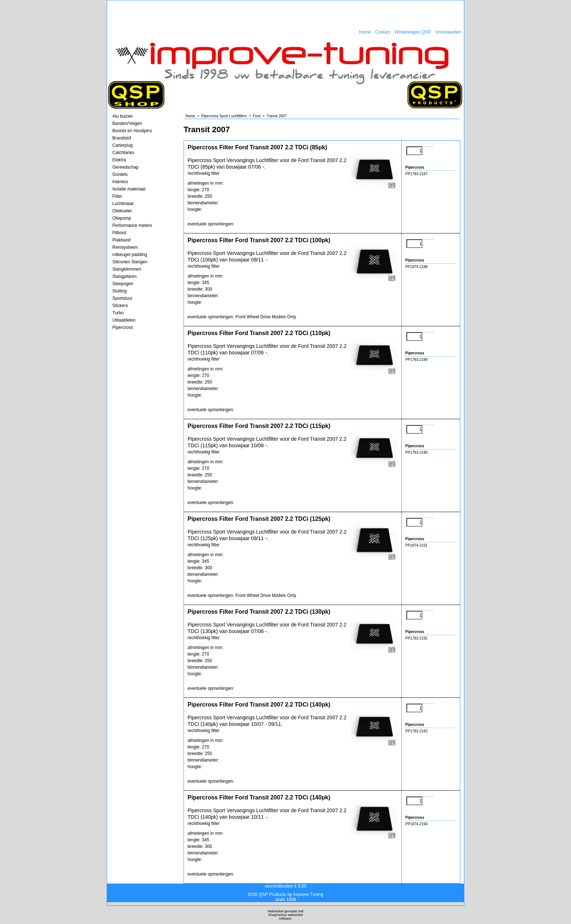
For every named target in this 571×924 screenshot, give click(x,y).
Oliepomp (122, 218)
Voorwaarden (448, 32)
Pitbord (119, 233)
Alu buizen (123, 116)
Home (365, 32)
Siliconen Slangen (130, 262)
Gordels (120, 174)
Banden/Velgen (127, 123)
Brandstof (122, 138)
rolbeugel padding (130, 255)
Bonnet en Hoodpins (132, 131)
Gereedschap (126, 167)
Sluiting (120, 291)
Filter (117, 196)
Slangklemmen (127, 269)
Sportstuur (123, 298)
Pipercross (123, 327)
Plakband (122, 240)
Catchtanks (123, 153)
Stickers (120, 306)
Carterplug (123, 145)
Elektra (119, 160)
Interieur (121, 182)
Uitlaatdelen (124, 320)
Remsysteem (125, 247)
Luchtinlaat (123, 204)
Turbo (118, 313)
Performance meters (132, 225)
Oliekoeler (122, 211)
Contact (383, 32)
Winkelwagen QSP (413, 32)
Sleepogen (123, 284)
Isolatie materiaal (129, 189)
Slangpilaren (125, 276)
